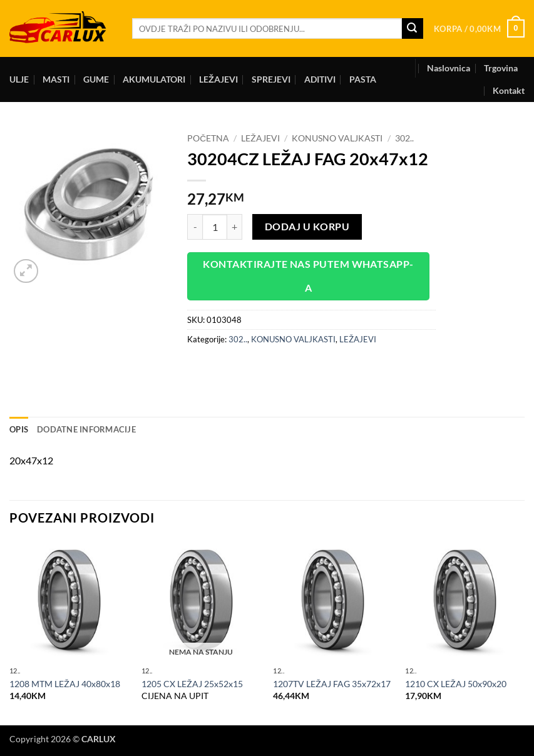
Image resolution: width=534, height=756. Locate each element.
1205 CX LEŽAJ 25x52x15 (192, 684)
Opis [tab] (19, 429)
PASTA (363, 79)
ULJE (19, 79)
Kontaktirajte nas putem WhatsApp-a (308, 276)
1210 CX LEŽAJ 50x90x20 (456, 684)
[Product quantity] (215, 227)
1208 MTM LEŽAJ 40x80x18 (65, 684)
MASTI (56, 79)
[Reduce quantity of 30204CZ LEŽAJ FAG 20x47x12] (195, 227)
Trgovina (501, 68)
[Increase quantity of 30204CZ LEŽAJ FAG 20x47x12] (235, 227)
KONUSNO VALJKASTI (337, 138)
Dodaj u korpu (307, 227)
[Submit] (413, 29)
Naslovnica (449, 68)
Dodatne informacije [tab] (86, 429)
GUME (96, 79)
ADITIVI (320, 79)
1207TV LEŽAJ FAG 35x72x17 (332, 684)
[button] (479, 29)
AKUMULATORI (154, 79)
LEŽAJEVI (218, 79)
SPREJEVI (271, 79)
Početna (208, 138)
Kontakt (509, 90)
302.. (404, 138)
